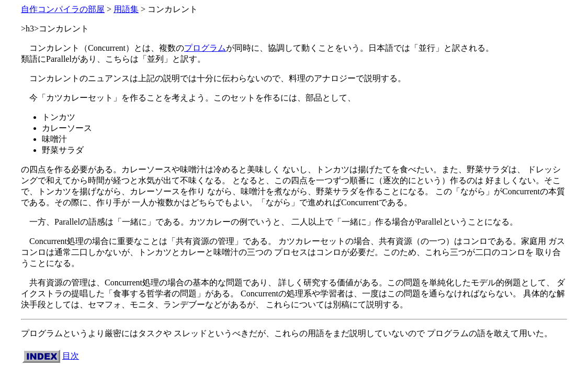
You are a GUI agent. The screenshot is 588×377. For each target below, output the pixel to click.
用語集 (126, 9)
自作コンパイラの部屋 (63, 9)
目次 (71, 356)
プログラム (205, 48)
